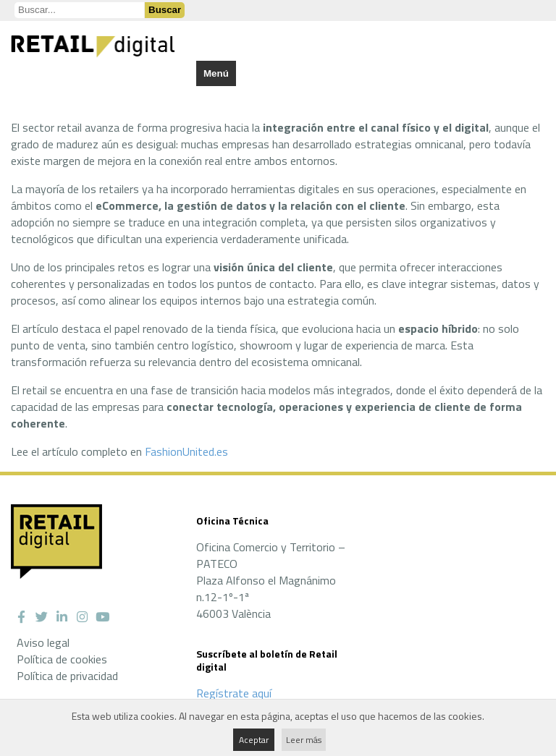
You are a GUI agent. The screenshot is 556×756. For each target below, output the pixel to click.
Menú (216, 73)
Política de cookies (62, 659)
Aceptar (254, 740)
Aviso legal (43, 642)
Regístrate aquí (234, 693)
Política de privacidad (67, 676)
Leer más (304, 740)
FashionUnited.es (186, 451)
